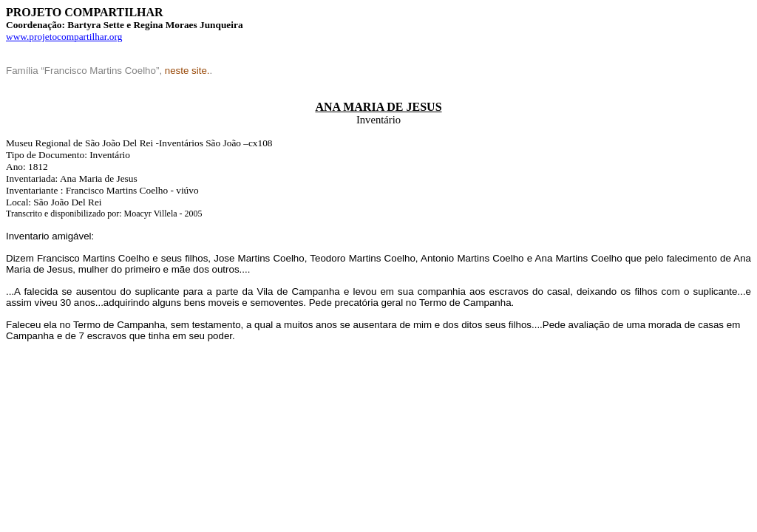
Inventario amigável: (50, 236)
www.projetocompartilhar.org (64, 37)
